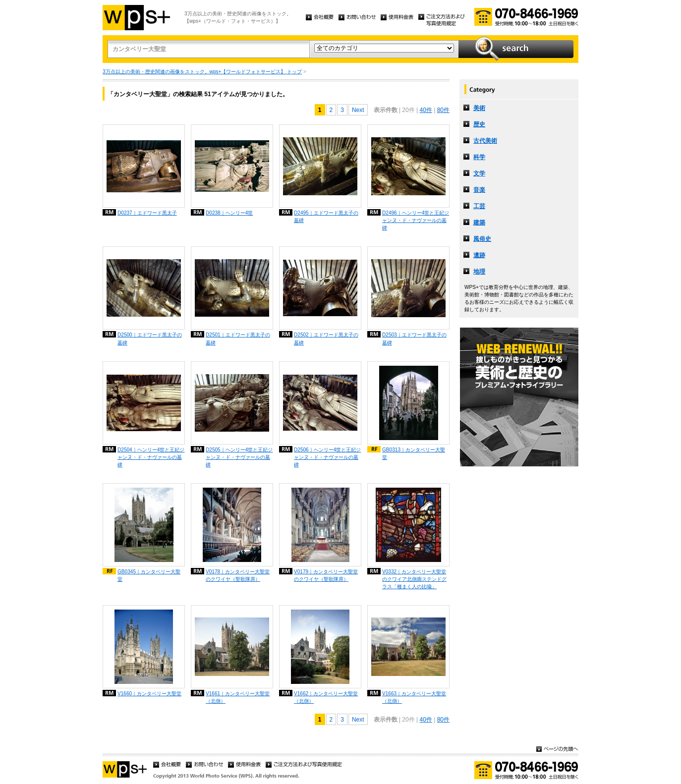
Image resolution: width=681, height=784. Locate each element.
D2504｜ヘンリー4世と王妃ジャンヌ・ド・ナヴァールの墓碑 (151, 457)
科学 (479, 157)
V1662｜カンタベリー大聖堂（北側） (326, 697)
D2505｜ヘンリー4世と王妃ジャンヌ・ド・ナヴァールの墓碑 (239, 457)
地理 (479, 272)
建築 (479, 223)
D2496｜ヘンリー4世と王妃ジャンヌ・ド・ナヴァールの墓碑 (416, 220)
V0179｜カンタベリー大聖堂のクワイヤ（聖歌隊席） (326, 575)
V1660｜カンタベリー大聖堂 (149, 694)
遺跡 (479, 255)
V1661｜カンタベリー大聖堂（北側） (238, 697)
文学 (479, 173)
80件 (443, 110)
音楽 (479, 190)
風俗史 (482, 239)
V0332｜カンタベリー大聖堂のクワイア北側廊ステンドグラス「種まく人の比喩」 (414, 579)
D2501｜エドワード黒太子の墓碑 (238, 338)
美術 (479, 108)
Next (358, 110)
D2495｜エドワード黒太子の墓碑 (326, 217)
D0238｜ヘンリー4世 (229, 213)
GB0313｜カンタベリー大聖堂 (414, 453)
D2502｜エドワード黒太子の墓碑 (326, 338)
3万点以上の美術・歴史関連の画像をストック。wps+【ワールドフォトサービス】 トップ (202, 72)
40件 (426, 110)
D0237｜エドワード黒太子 (147, 213)
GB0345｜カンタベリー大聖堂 (149, 575)
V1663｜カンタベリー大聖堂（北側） (414, 697)
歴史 (479, 124)
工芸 (479, 206)
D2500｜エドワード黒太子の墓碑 (150, 338)
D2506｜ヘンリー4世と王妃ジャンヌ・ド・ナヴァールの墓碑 (327, 457)
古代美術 (485, 141)
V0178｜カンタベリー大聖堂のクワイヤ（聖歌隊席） (238, 575)
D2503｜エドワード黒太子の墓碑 (414, 338)
